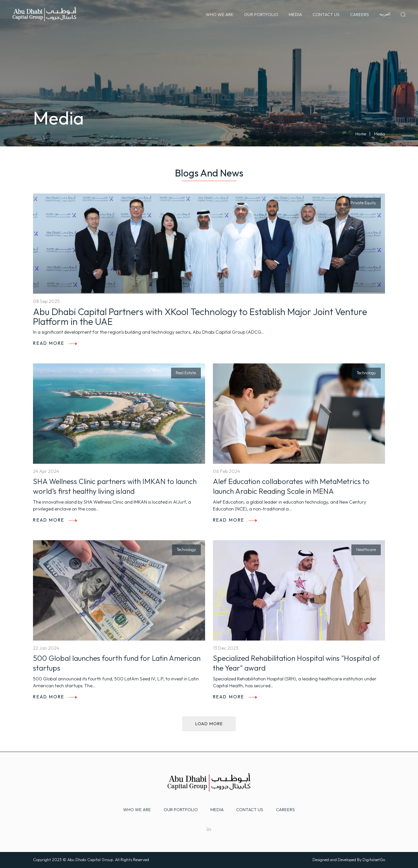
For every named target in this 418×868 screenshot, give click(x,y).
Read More (55, 343)
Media (295, 14)
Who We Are (220, 14)
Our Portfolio (261, 14)
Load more (209, 724)
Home (361, 134)
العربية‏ (385, 14)
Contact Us (326, 14)
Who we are (137, 810)
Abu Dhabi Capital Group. (91, 860)
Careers (360, 14)
